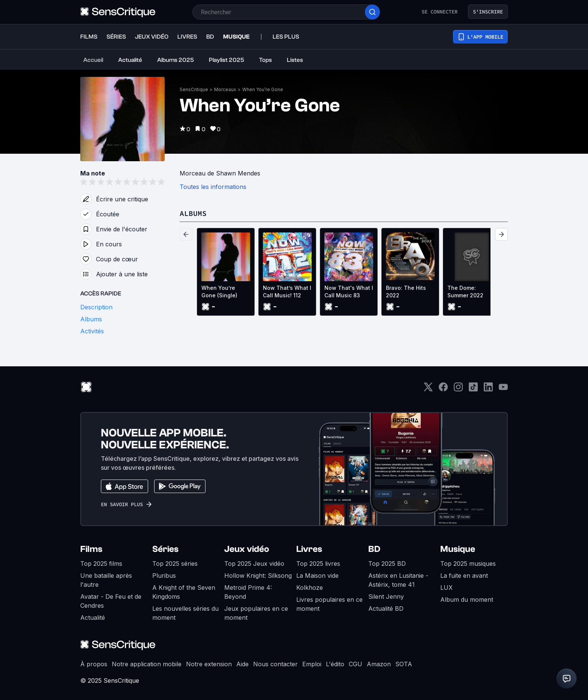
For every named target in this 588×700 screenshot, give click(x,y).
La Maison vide (317, 576)
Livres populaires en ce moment (329, 604)
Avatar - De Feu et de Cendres (111, 601)
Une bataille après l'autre (106, 580)
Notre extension (209, 664)
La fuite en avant (464, 576)
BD (374, 549)
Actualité (93, 618)
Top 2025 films (101, 564)
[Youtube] (503, 389)
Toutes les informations (213, 187)
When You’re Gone (263, 89)
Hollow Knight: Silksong (258, 576)
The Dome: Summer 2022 (465, 292)
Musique (458, 549)
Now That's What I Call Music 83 (349, 292)
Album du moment (467, 600)
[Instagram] (458, 389)
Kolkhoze (310, 588)
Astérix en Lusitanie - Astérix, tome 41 (398, 580)
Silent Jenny (386, 597)
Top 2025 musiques (468, 564)
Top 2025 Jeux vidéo (254, 564)
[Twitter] (428, 389)
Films (91, 549)
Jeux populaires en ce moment (256, 613)
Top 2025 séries (175, 564)
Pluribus (164, 576)
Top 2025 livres (318, 564)
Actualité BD (386, 609)
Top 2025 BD (387, 564)
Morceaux (225, 89)
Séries (165, 549)
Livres (309, 549)
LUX (446, 588)
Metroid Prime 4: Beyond (248, 592)
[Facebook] (443, 389)
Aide (242, 664)
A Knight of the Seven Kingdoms (184, 592)
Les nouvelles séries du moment (185, 613)
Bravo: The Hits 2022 (406, 292)
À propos (94, 664)
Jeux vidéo (247, 549)
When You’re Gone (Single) (219, 292)
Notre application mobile (147, 664)
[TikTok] (473, 389)
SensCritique (194, 89)
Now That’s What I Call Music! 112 (287, 292)
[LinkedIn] (488, 389)
